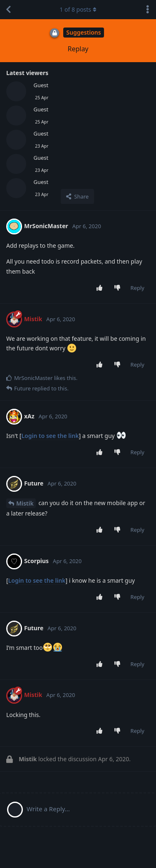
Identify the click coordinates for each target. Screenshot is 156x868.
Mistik (25, 503)
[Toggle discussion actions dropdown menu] (148, 10)
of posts (78, 9)
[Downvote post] (119, 288)
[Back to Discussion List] (8, 10)
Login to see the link (50, 436)
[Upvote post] (101, 288)
